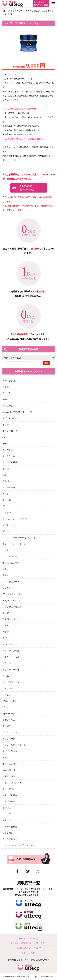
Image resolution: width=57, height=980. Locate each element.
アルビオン (8, 406)
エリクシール (9, 456)
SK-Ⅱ (5, 443)
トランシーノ (9, 663)
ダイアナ (7, 613)
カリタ (6, 494)
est (4, 437)
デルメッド (8, 644)
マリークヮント (10, 789)
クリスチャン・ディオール (15, 519)
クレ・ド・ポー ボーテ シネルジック (20, 538)
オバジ (6, 469)
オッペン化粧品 (10, 462)
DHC (5, 638)
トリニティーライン (12, 670)
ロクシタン (8, 833)
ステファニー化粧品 (12, 607)
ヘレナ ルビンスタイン (14, 745)
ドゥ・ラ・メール (11, 651)
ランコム (7, 808)
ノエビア (12, 11)
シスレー (7, 569)
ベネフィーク (9, 739)
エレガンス (8, 450)
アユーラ (7, 393)
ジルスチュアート (11, 582)
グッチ (6, 506)
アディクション (10, 381)
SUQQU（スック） (12, 600)
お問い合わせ (29, 953)
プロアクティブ (10, 732)
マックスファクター (12, 783)
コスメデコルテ (10, 556)
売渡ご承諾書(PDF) (26, 859)
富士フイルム (9, 720)
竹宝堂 (6, 632)
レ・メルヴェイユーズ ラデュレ (18, 845)
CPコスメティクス (11, 594)
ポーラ (6, 757)
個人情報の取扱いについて (29, 948)
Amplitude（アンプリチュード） (18, 412)
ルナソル (7, 820)
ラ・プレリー (9, 801)
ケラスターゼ (9, 525)
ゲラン (6, 531)
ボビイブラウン (10, 751)
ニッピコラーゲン (11, 682)
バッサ (6, 707)
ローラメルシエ (10, 839)
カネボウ (7, 481)
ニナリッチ (8, 688)
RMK (5, 399)
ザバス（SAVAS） (11, 563)
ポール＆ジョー (10, 764)
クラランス (8, 513)
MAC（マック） (10, 770)
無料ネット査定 (32, 188)
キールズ (7, 500)
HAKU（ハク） (10, 701)
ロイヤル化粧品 (10, 827)
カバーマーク (9, 487)
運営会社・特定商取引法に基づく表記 (29, 943)
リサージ (7, 814)
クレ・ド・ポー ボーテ (14, 544)
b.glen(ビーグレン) (11, 713)
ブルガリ (7, 726)
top (4, 11)
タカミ (6, 626)
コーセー (7, 550)
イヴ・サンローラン (12, 418)
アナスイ (7, 387)
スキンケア (24, 11)
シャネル (7, 588)
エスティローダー (11, 431)
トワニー (7, 676)
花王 (5, 475)
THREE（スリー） (11, 619)
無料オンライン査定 (29, 938)
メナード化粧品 (10, 795)
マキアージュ (9, 776)
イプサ (6, 425)
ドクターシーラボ (11, 657)
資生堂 (6, 575)
